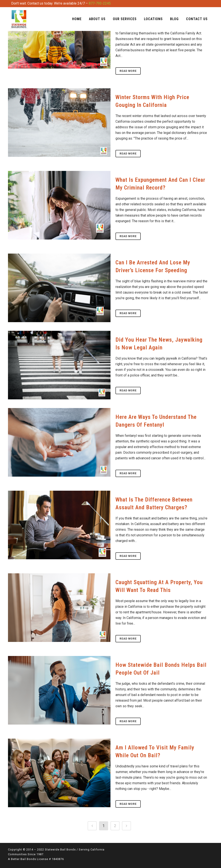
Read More (128, 71)
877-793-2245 (100, 3)
